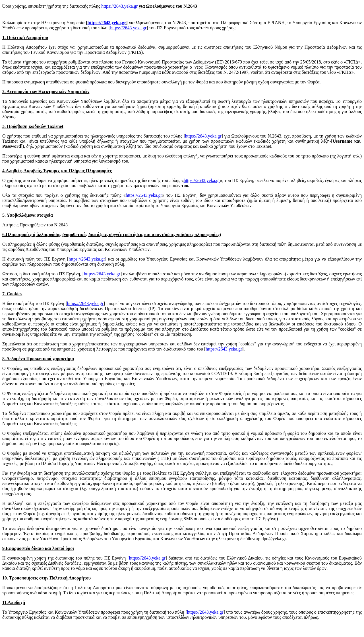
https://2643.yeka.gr (119, 6)
